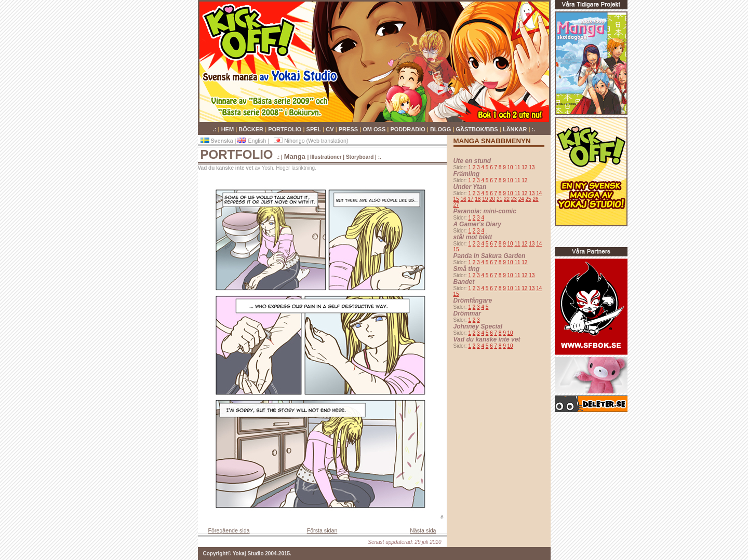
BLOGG (441, 129)
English (252, 141)
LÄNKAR (516, 129)
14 (539, 193)
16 (463, 199)
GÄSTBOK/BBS (477, 129)
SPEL (315, 129)
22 (507, 199)
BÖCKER (252, 129)
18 (478, 199)
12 (524, 167)
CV (330, 129)
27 (456, 205)
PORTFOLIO (285, 129)
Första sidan (322, 530)
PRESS (349, 129)
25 (529, 199)
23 (514, 199)
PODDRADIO (408, 129)
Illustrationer (326, 157)
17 (470, 199)
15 (456, 199)
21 (499, 199)
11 (517, 167)
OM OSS (375, 129)
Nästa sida (423, 530)
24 (521, 199)
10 (510, 167)
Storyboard (360, 157)
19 (485, 199)
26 (535, 199)
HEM (229, 129)
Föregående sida (229, 530)
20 (492, 199)
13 (532, 167)
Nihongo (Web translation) (311, 141)
